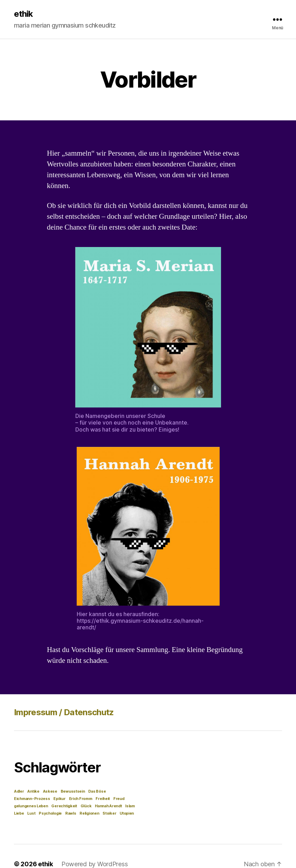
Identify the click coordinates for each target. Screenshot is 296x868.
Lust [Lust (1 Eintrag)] (31, 813)
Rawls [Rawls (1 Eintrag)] (71, 813)
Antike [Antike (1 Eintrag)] (33, 791)
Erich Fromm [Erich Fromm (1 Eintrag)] (81, 799)
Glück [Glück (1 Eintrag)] (86, 806)
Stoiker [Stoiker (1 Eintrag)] (109, 813)
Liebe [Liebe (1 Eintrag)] (19, 813)
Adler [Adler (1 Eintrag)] (19, 791)
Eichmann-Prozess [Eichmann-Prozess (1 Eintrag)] (32, 799)
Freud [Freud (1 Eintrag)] (119, 799)
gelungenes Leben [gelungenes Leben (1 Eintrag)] (31, 806)
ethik (23, 14)
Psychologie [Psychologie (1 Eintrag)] (50, 813)
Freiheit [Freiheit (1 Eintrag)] (103, 799)
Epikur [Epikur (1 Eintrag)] (59, 799)
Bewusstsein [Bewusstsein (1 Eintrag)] (73, 791)
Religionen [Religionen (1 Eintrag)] (89, 813)
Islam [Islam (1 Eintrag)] (130, 806)
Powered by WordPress (95, 864)
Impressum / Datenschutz (64, 712)
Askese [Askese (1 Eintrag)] (50, 791)
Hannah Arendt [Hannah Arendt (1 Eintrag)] (108, 806)
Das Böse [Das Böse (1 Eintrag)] (97, 791)
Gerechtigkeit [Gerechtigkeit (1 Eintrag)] (64, 806)
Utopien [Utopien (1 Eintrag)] (127, 813)
